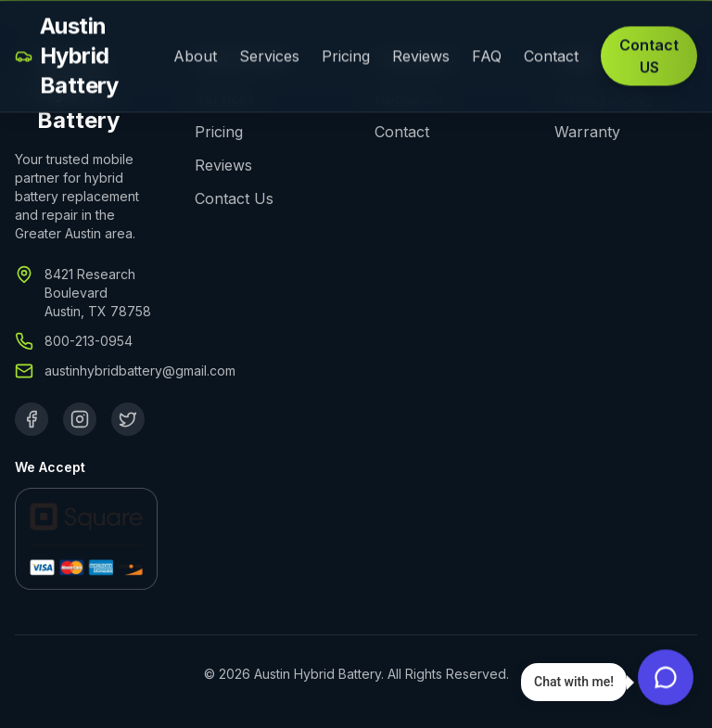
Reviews (421, 57)
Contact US (649, 57)
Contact (551, 57)
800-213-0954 (89, 341)
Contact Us (234, 198)
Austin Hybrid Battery (67, 57)
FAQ (487, 57)
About (195, 57)
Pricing (346, 57)
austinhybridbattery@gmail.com (140, 370)
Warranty (587, 132)
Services (269, 57)
